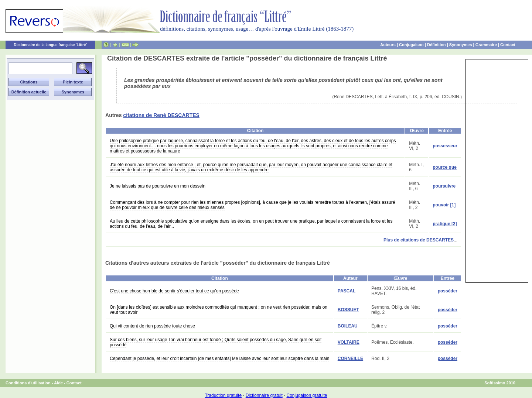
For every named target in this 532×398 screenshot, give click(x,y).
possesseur (445, 146)
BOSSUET (348, 310)
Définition (436, 45)
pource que (445, 167)
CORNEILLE (350, 358)
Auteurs (388, 45)
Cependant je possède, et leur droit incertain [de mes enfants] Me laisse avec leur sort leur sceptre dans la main (219, 358)
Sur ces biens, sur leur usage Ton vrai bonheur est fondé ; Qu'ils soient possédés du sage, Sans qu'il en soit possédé (216, 342)
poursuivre (444, 186)
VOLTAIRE (349, 342)
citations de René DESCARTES (161, 115)
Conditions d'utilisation (28, 383)
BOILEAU (348, 326)
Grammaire (486, 45)
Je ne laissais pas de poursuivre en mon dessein (158, 186)
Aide (58, 383)
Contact (508, 45)
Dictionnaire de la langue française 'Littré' (50, 45)
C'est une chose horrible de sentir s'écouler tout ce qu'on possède (174, 291)
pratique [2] (445, 224)
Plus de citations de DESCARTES (419, 240)
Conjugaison (411, 45)
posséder (448, 291)
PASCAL (347, 291)
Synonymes (461, 45)
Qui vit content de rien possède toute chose (152, 326)
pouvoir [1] (444, 205)
